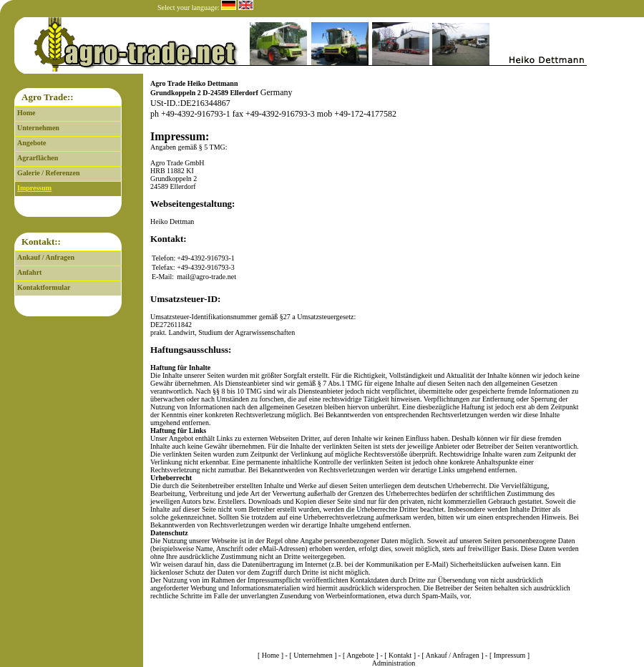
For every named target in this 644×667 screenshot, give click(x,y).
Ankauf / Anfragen (46, 257)
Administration (394, 663)
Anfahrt (29, 272)
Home (26, 113)
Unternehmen (38, 128)
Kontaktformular (44, 287)
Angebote (32, 143)
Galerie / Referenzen (49, 173)
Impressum (34, 188)
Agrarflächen (38, 158)
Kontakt (400, 655)
